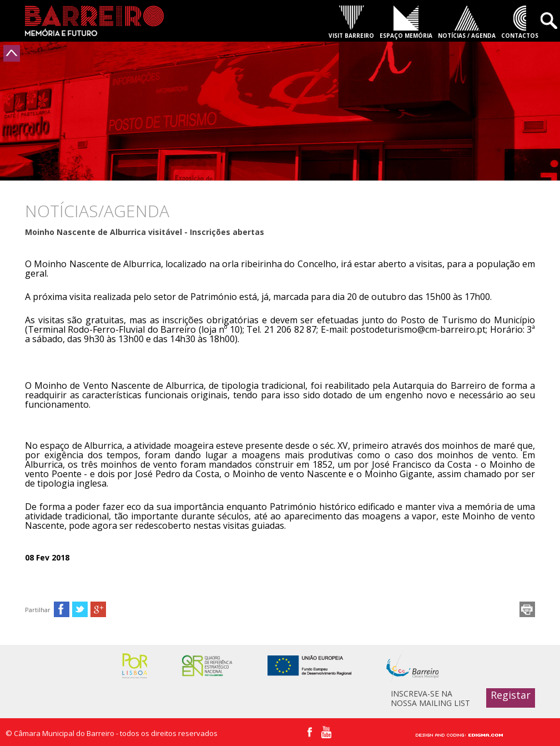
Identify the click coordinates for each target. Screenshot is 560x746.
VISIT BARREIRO (351, 36)
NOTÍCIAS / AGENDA (467, 36)
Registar (511, 695)
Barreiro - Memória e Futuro (94, 21)
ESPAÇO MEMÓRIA (406, 36)
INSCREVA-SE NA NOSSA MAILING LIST (430, 698)
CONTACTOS (520, 36)
